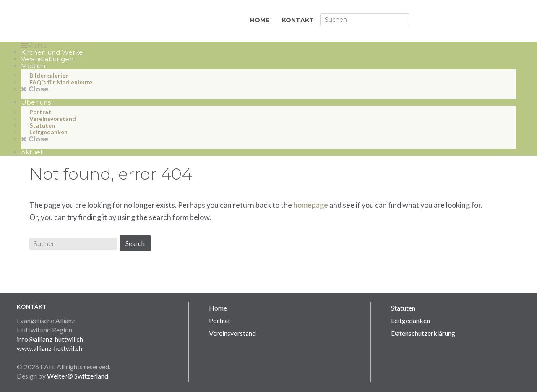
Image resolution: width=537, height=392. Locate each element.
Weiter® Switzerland (78, 376)
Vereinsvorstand (232, 333)
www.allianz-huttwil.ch (50, 348)
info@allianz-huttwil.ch (50, 339)
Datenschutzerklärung (423, 333)
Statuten (403, 308)
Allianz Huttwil (105, 21)
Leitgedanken (411, 320)
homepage (311, 205)
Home (218, 308)
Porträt (220, 320)
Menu (34, 46)
